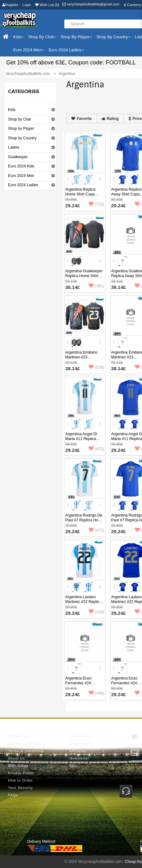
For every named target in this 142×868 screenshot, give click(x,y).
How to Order (20, 780)
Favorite (82, 119)
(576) (96, 367)
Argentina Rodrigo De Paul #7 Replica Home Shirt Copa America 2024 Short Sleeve (84, 522)
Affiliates (78, 751)
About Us (16, 758)
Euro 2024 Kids (21, 166)
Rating (110, 119)
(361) (96, 286)
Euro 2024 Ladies (23, 185)
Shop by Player (21, 129)
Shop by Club (20, 119)
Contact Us (18, 736)
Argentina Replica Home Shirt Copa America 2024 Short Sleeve (82, 197)
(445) (96, 693)
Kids (12, 110)
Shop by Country (22, 138)
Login (27, 5)
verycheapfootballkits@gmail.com (91, 4)
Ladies (14, 147)
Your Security (20, 788)
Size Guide (18, 766)
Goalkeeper (18, 157)
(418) (96, 612)
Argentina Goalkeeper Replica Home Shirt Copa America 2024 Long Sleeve (84, 278)
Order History (82, 744)
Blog (74, 766)
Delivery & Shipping (26, 744)
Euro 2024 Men (21, 176)
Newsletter (79, 758)
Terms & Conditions (26, 751)
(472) (96, 449)
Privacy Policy (21, 773)
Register (10, 5)
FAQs (13, 795)
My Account (80, 736)
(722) (96, 204)
